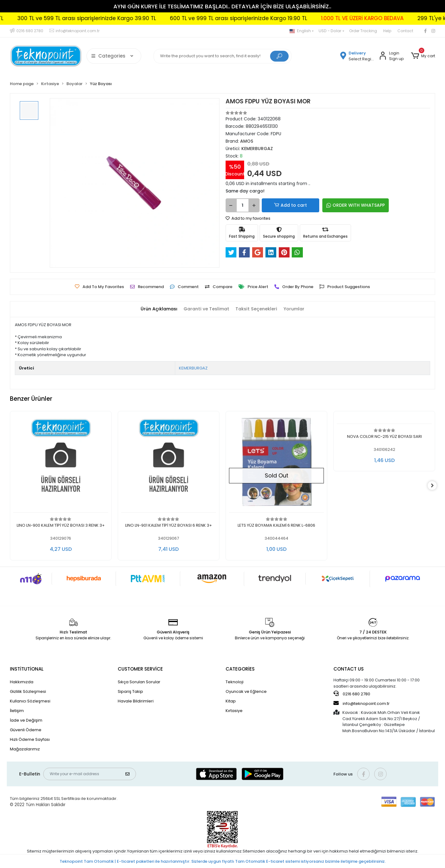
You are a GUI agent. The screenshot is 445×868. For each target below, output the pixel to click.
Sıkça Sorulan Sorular (139, 682)
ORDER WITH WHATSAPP (340, 205)
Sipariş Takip (130, 691)
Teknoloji (235, 682)
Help (387, 31)
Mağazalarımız (25, 749)
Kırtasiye (234, 711)
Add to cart (283, 205)
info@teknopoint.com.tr (362, 703)
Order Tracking (363, 31)
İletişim (17, 711)
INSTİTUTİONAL (27, 669)
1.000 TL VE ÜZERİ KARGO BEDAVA (398, 18)
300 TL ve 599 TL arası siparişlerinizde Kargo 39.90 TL (122, 18)
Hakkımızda (22, 682)
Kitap (231, 701)
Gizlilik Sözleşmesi (28, 691)
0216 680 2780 (352, 694)
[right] (435, 486)
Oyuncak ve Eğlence (246, 691)
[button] (423, 56)
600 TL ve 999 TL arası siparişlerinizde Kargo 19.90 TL (274, 18)
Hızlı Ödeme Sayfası (30, 739)
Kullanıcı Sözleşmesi (30, 701)
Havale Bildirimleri (136, 701)
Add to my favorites (248, 218)
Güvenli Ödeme (26, 730)
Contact (405, 31)
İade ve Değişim (26, 720)
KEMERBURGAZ (193, 368)
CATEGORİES (240, 669)
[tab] (156, 309)
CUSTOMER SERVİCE (140, 669)
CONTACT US (349, 669)
